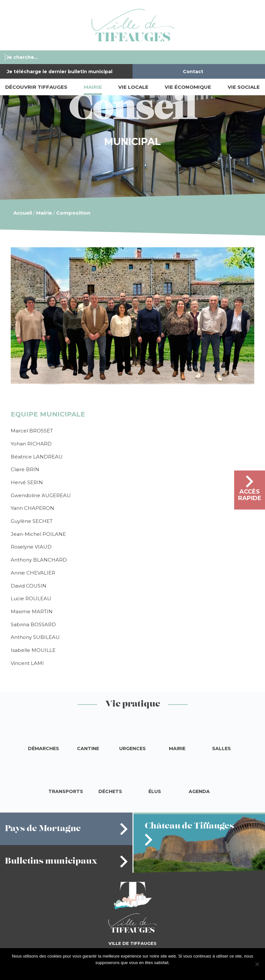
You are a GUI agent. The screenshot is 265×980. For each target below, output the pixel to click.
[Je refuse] (257, 964)
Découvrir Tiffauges (36, 87)
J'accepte (122, 971)
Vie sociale (244, 87)
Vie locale (133, 87)
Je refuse (143, 971)
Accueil (23, 213)
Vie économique (188, 87)
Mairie (93, 87)
